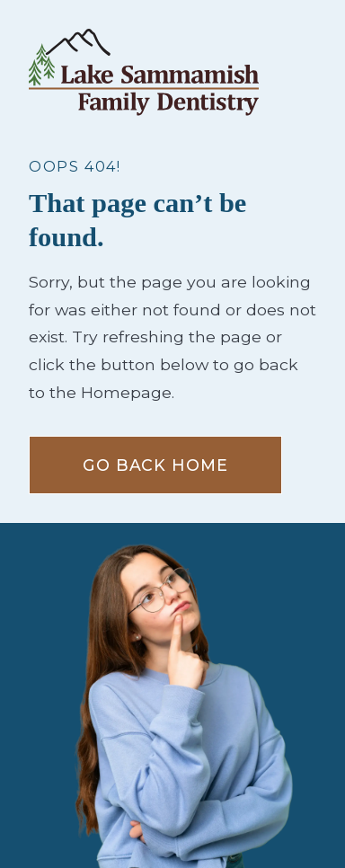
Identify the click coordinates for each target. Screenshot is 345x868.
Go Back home (155, 465)
